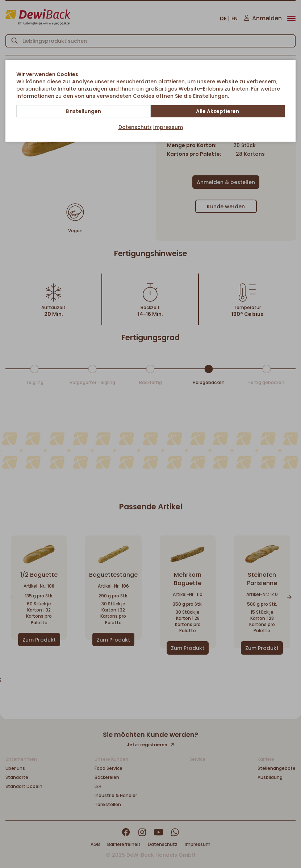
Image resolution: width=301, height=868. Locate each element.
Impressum (168, 127)
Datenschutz (135, 127)
